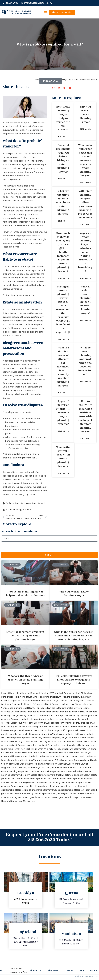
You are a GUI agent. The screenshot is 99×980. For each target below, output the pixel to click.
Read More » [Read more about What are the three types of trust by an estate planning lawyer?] (63, 221)
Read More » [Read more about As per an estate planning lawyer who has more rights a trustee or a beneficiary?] (85, 278)
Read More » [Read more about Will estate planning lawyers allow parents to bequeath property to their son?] (85, 225)
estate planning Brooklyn (78, 775)
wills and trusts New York (25, 760)
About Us (35, 970)
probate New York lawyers (44, 771)
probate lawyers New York (75, 727)
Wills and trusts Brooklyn (68, 756)
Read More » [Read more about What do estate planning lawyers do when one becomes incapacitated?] (85, 381)
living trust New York (55, 697)
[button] (45, 12)
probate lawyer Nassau (25, 727)
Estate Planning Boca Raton (43, 764)
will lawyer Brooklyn (11, 753)
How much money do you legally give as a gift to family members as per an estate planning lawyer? (63, 252)
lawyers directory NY (40, 741)
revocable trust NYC (87, 741)
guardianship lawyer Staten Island (76, 797)
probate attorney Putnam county (44, 715)
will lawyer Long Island (33, 753)
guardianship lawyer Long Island (48, 794)
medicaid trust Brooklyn (46, 700)
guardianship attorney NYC (15, 790)
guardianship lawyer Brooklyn (16, 794)
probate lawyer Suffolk (56, 730)
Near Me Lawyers (26, 801)
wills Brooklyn (22, 764)
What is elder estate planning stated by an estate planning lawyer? (85, 300)
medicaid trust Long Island (72, 700)
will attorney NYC (39, 749)
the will (31, 472)
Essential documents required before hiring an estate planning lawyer (63, 158)
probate (7, 270)
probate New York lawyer (51, 734)
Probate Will (38, 503)
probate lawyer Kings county (65, 723)
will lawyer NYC (73, 753)
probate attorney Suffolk (33, 719)
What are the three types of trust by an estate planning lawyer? (63, 202)
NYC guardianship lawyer (68, 708)
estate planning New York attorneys (48, 779)
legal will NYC (48, 693)
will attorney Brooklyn (65, 745)
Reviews (69, 970)
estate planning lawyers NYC (16, 771)
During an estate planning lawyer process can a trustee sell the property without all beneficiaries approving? (63, 309)
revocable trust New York (64, 741)
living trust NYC (73, 697)
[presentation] (21, 547)
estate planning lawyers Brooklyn (47, 775)
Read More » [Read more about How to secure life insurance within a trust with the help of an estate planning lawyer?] (85, 439)
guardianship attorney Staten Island (79, 790)
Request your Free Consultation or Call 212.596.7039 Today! (49, 837)
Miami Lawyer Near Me (69, 764)
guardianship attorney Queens (44, 790)
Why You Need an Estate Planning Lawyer (85, 114)
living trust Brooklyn (11, 697)
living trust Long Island (33, 697)
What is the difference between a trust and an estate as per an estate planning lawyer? (85, 160)
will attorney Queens (59, 749)
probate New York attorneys (23, 734)
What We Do (53, 970)
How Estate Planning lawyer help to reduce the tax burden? (63, 118)
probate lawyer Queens (49, 727)
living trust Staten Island (22, 700)
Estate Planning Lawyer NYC (15, 797)
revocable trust (34, 745)
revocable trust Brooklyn (81, 738)
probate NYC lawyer (75, 734)
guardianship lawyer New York (79, 794)
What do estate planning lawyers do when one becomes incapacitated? (85, 361)
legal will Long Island (11, 693)
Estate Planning (14, 510)
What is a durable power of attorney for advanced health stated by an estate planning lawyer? (63, 367)
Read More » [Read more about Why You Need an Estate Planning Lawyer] (85, 129)
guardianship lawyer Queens (44, 797)
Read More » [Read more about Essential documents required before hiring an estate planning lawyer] (63, 179)
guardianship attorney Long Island (37, 786)
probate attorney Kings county (43, 712)
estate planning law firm (20, 13)
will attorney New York (19, 749)
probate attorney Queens (75, 715)
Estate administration (13, 309)
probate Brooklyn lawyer (38, 723)
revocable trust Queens (13, 745)
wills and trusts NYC (48, 760)
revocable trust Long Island (15, 741)
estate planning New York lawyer (27, 782)
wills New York (65, 768)
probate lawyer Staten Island (29, 730)
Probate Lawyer (23, 503)
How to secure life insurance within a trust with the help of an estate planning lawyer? (85, 416)
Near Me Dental (9, 801)
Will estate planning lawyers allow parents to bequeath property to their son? (85, 204)
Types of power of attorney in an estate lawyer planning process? (63, 413)
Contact (94, 970)
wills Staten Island (82, 768)
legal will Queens (63, 693)
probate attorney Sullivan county (63, 719)
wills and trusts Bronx (45, 756)
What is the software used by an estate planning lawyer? (63, 457)
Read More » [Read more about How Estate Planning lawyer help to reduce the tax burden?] (63, 137)
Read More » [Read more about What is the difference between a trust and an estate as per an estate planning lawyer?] (85, 183)
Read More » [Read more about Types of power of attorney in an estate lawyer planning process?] (63, 431)
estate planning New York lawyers (62, 782)
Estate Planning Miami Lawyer (26, 768)
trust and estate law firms (71, 771)
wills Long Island (50, 768)
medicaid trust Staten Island (74, 704)
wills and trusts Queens (70, 760)
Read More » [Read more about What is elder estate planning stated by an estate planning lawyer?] (85, 320)
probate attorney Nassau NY (74, 712)
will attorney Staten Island (83, 749)
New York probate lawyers (42, 708)
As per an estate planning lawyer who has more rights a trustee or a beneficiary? (85, 252)
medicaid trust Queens (48, 704)
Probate (10, 503)
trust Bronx (48, 745)
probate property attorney (28, 738)
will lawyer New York (55, 753)
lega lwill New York (31, 693)
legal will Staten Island (83, 693)
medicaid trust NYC (26, 704)
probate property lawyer (55, 738)
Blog (82, 970)
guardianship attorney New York (71, 786)
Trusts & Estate (20, 11)
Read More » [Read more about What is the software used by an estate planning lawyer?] (63, 473)
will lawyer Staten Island (22, 756)
